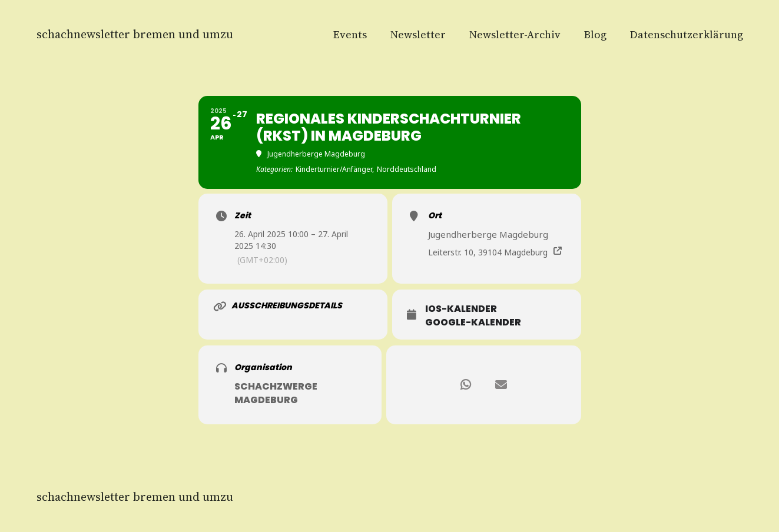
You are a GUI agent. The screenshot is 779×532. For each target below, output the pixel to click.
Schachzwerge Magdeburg (276, 393)
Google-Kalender (473, 322)
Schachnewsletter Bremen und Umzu (135, 34)
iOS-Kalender (461, 309)
